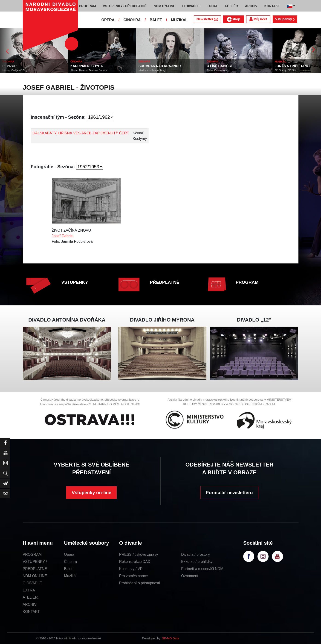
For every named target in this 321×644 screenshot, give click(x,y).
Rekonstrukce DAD (135, 562)
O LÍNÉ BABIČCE (220, 66)
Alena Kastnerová (217, 70)
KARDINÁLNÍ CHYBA (87, 66)
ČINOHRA (132, 20)
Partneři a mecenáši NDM (202, 569)
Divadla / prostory (195, 554)
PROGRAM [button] (88, 6)
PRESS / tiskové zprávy (139, 554)
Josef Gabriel (63, 236)
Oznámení (190, 576)
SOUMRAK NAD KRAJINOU (160, 66)
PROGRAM (247, 282)
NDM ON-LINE (35, 576)
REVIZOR (9, 66)
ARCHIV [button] (251, 6)
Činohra (70, 562)
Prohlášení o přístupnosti (140, 583)
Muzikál (70, 576)
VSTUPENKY (75, 282)
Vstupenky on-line (91, 493)
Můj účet (258, 19)
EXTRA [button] (212, 6)
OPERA (108, 20)
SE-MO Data (171, 638)
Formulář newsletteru (229, 493)
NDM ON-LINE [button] (164, 6)
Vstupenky (285, 19)
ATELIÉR (30, 597)
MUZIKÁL (179, 20)
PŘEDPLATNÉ (165, 282)
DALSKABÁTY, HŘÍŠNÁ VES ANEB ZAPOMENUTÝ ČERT (81, 133)
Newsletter (207, 19)
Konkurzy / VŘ (131, 569)
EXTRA (29, 590)
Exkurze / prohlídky (197, 562)
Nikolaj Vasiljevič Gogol (16, 70)
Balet (68, 569)
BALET (156, 20)
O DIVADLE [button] (191, 6)
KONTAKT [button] (272, 6)
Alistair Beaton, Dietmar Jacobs (89, 70)
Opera (69, 554)
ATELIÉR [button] (231, 6)
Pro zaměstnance (134, 576)
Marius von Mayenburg (152, 70)
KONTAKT (31, 612)
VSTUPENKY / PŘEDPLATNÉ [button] (125, 6)
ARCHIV (30, 604)
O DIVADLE (32, 583)
